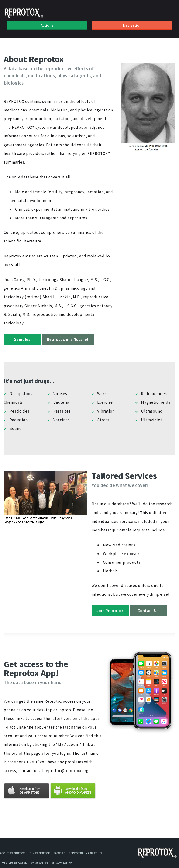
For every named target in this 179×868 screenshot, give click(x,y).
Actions (47, 25)
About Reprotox (12, 853)
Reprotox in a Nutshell (68, 339)
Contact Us (148, 611)
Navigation (132, 25)
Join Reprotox (110, 611)
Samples (22, 339)
